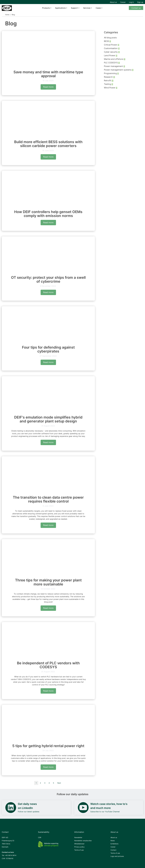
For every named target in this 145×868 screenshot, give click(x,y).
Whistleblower (79, 844)
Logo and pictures (117, 856)
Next (59, 783)
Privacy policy (79, 847)
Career (123, 2)
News (113, 841)
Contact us (136, 8)
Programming (111, 73)
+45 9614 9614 (11, 855)
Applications (60, 8)
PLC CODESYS (111, 63)
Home (7, 15)
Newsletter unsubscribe (83, 841)
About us (113, 2)
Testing (108, 84)
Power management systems (118, 70)
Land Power (110, 55)
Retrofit (108, 80)
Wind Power (110, 88)
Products (46, 8)
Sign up (140, 2)
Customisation (111, 48)
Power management (114, 66)
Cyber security (111, 52)
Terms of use (79, 850)
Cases (98, 8)
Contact (113, 850)
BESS (107, 41)
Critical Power (111, 45)
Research (109, 77)
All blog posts (110, 38)
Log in (131, 2)
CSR (40, 837)
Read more (48, 87)
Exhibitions (114, 844)
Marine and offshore (114, 59)
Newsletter (78, 837)
